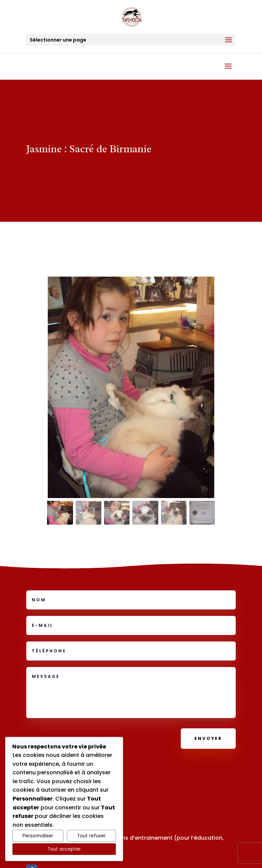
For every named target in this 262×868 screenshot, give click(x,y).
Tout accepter (64, 849)
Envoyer (208, 738)
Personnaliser (38, 836)
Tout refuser (91, 836)
